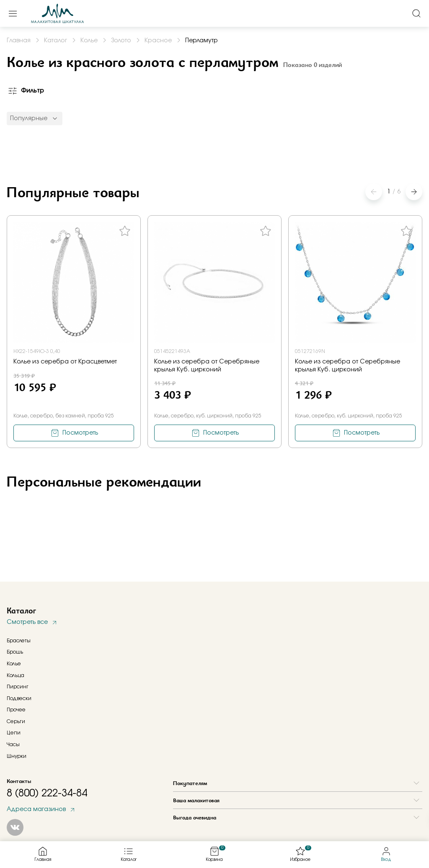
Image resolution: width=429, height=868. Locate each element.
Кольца (16, 675)
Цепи (14, 733)
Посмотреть (80, 433)
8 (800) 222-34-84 (47, 793)
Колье (14, 664)
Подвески (19, 698)
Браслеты (19, 641)
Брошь (15, 652)
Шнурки (17, 756)
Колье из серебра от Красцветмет (65, 362)
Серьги (16, 721)
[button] (414, 192)
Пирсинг (18, 687)
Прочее (16, 710)
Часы (13, 744)
